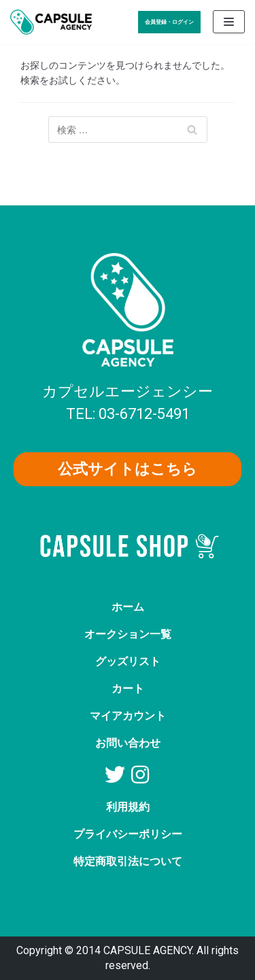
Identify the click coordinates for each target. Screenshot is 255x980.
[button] (128, 469)
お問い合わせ (128, 743)
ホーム (128, 607)
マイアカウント (128, 716)
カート (128, 689)
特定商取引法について (128, 861)
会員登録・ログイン (169, 22)
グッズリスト (128, 661)
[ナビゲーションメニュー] (229, 22)
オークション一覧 (128, 634)
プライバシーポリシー (128, 834)
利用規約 (128, 807)
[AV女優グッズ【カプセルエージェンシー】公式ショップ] (51, 22)
